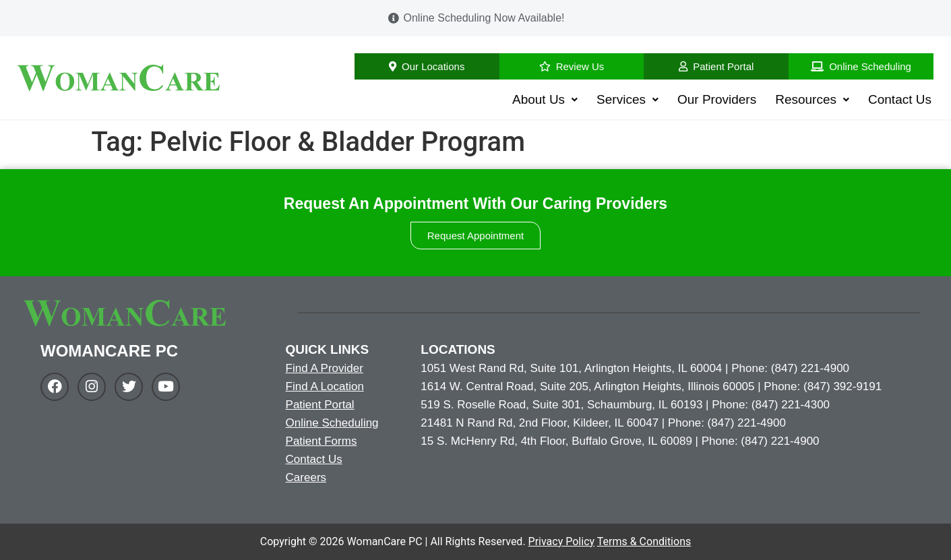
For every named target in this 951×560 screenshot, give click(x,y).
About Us (545, 99)
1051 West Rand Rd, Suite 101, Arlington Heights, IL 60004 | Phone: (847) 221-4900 (635, 368)
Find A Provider (325, 368)
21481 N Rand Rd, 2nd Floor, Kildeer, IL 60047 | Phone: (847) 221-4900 (603, 423)
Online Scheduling (332, 423)
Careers (306, 477)
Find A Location (325, 386)
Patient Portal (320, 405)
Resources (812, 99)
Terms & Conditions (644, 541)
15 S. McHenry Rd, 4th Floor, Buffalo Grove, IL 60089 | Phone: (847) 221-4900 (620, 441)
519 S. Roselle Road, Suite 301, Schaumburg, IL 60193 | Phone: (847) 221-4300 (625, 405)
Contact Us (900, 99)
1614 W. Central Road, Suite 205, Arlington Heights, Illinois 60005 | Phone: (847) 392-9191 (651, 386)
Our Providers (717, 99)
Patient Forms (321, 441)
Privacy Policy (562, 541)
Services (627, 99)
